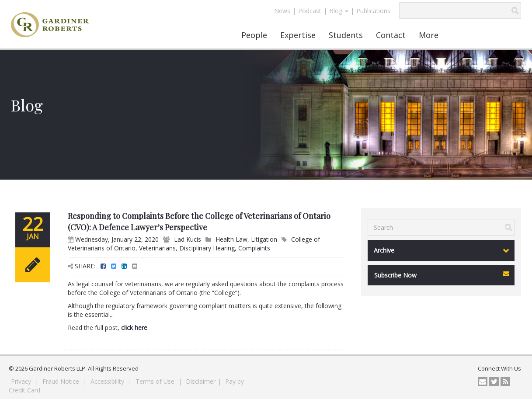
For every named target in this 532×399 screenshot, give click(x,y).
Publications (373, 11)
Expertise (298, 35)
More (429, 35)
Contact (391, 35)
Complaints (254, 248)
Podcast (310, 11)
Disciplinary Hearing (207, 248)
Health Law (231, 239)
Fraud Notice (62, 381)
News (282, 11)
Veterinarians (157, 248)
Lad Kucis (188, 239)
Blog (339, 11)
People (254, 35)
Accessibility (108, 381)
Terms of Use (156, 381)
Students (346, 35)
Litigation (264, 239)
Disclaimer (201, 381)
